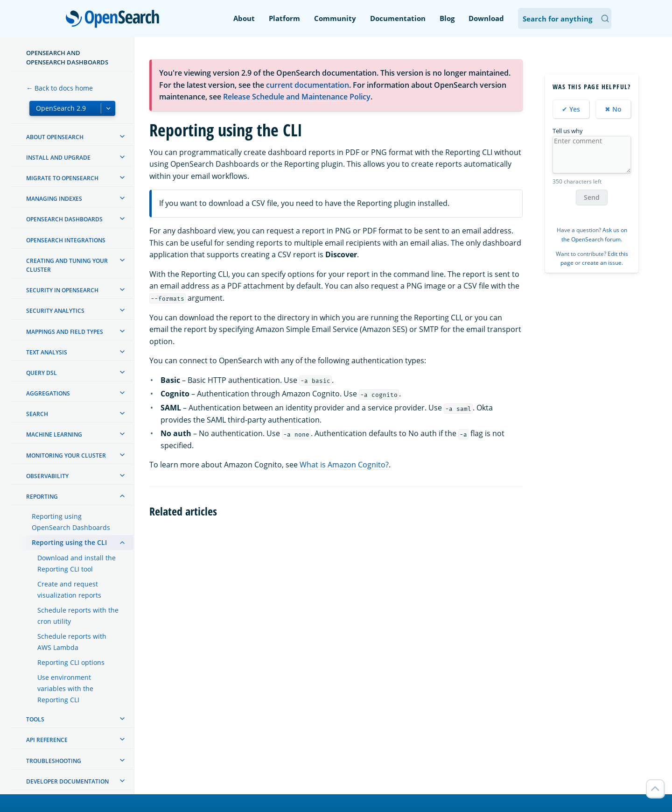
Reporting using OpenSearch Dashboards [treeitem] (71, 522)
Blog (447, 18)
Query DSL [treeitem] (42, 373)
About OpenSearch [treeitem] (55, 137)
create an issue (602, 263)
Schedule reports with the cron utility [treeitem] (78, 616)
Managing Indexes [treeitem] (54, 199)
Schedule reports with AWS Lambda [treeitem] (72, 642)
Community (335, 18)
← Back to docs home (59, 88)
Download (486, 18)
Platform (284, 18)
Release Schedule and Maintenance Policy (297, 97)
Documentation (398, 18)
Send (592, 197)
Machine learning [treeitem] (54, 434)
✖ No (613, 109)
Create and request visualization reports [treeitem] (69, 590)
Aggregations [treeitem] (48, 393)
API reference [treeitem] (47, 740)
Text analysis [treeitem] (47, 352)
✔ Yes (571, 109)
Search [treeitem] (37, 414)
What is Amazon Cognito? (344, 465)
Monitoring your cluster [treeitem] (66, 455)
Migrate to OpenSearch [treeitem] (62, 178)
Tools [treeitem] (35, 719)
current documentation (308, 85)
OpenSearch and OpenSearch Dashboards (67, 57)
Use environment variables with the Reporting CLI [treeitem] (65, 688)
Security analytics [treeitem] (55, 311)
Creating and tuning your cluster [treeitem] (67, 265)
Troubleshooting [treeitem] (54, 761)
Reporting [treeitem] (42, 497)
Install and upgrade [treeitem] (58, 158)
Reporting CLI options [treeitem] (71, 662)
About (244, 18)
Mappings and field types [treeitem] (65, 332)
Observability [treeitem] (47, 476)
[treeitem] (122, 136)
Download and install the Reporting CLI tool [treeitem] (77, 563)
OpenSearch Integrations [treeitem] (66, 240)
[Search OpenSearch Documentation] (565, 18)
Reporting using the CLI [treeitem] (69, 542)
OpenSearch (115, 20)
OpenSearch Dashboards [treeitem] (64, 219)
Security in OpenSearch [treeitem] (62, 290)
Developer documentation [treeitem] (67, 781)
